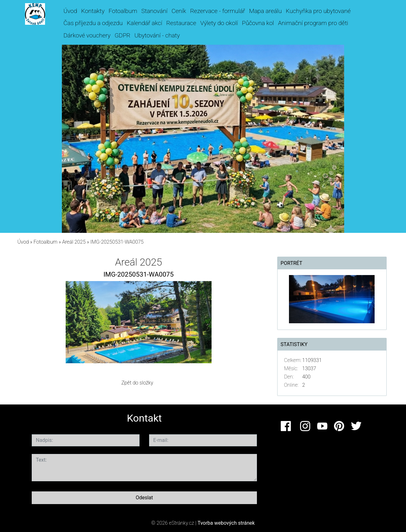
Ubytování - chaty (157, 35)
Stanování (154, 11)
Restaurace (181, 23)
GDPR (122, 35)
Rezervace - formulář (217, 11)
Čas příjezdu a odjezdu (93, 23)
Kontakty (93, 11)
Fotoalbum (123, 11)
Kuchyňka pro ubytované (318, 11)
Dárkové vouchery (87, 35)
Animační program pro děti (313, 23)
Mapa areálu (265, 11)
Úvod (70, 11)
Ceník (179, 11)
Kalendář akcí (145, 23)
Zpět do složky (137, 383)
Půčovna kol (258, 23)
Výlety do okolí (219, 23)
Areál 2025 (74, 242)
